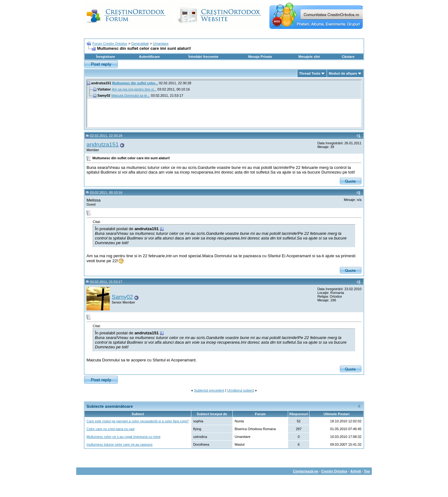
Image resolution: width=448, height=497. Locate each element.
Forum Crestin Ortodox (110, 44)
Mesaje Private (260, 57)
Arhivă (356, 471)
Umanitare (161, 44)
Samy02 (122, 297)
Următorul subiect (240, 390)
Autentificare (149, 57)
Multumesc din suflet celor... (135, 83)
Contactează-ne (305, 471)
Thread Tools (310, 73)
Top (367, 471)
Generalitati (140, 44)
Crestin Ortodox (334, 471)
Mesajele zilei (309, 57)
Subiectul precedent (209, 390)
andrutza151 (103, 144)
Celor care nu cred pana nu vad (110, 429)
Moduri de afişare (343, 73)
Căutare (348, 57)
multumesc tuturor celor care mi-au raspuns (119, 444)
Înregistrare (106, 57)
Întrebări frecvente (203, 57)
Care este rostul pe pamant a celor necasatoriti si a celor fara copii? (138, 421)
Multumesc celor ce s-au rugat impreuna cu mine (124, 437)
